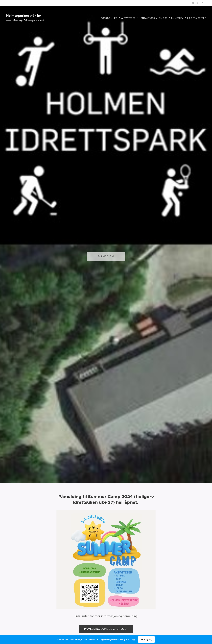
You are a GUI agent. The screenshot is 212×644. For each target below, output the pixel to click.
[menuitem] (106, 18)
